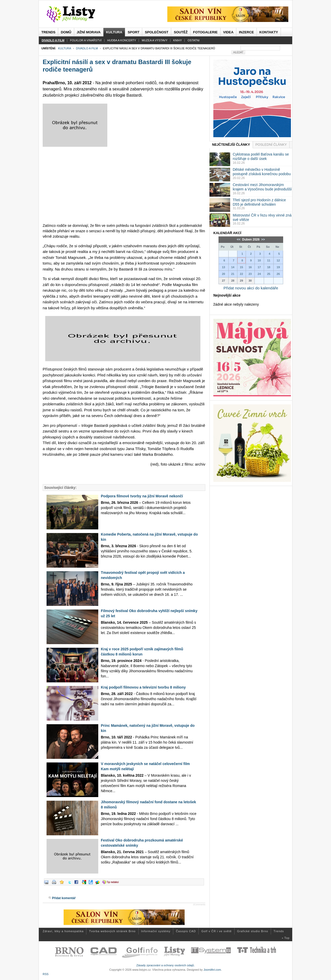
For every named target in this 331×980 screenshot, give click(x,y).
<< (239, 240)
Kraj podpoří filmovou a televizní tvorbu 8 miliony (143, 687)
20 (223, 274)
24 (259, 274)
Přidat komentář (64, 898)
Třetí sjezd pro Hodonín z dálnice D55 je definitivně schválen (259, 202)
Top (287, 938)
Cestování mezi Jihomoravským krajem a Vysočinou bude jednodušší (262, 187)
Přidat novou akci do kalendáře (251, 288)
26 (278, 274)
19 (278, 267)
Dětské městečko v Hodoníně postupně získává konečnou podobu (262, 172)
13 (223, 267)
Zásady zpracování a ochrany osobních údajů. (165, 965)
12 (278, 260)
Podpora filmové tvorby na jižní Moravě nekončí (142, 496)
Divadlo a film (87, 48)
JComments (199, 905)
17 (259, 267)
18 (269, 267)
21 (233, 274)
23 (250, 274)
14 (233, 267)
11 (269, 260)
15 (242, 267)
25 (269, 274)
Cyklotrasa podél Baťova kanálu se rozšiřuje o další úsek (261, 156)
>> (263, 240)
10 (259, 260)
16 (250, 267)
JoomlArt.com (212, 970)
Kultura (64, 48)
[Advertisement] (124, 187)
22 (242, 274)
